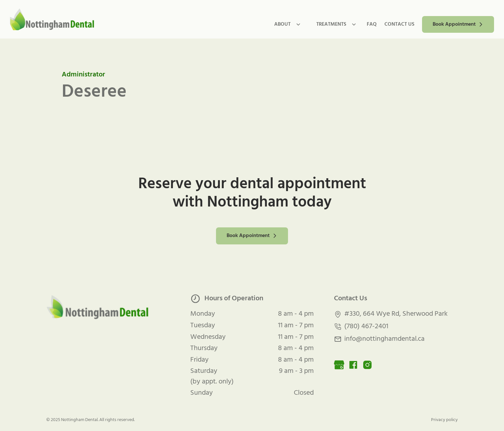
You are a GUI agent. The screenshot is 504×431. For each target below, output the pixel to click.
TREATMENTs (331, 24)
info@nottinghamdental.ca (384, 339)
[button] (285, 24)
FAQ (372, 24)
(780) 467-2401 (366, 327)
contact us (399, 24)
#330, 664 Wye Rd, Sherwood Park (396, 314)
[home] (52, 19)
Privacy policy (444, 420)
